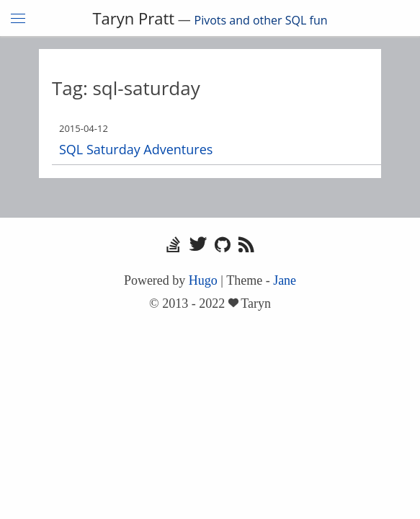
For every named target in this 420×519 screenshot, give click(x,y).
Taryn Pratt (133, 18)
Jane (285, 280)
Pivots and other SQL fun (261, 20)
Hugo (203, 280)
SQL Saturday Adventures (136, 149)
